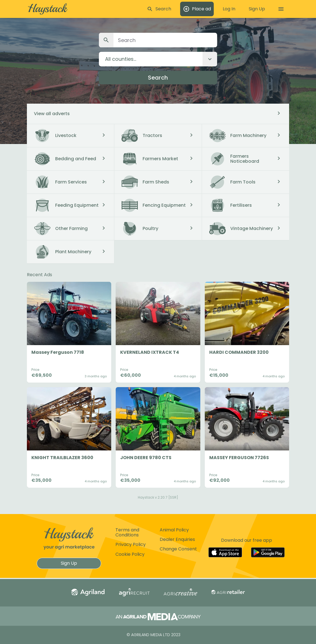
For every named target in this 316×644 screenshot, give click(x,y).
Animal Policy (174, 530)
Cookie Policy (130, 554)
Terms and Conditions (127, 532)
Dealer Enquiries (177, 539)
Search (158, 78)
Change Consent (178, 549)
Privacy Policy (131, 544)
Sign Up (69, 563)
